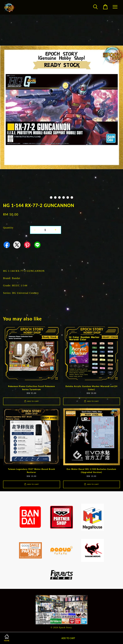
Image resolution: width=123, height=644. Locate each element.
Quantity (8, 228)
